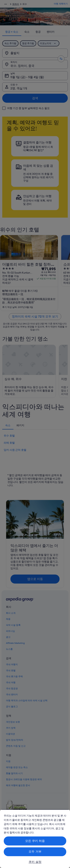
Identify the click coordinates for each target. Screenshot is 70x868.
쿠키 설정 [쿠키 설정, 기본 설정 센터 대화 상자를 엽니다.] (35, 862)
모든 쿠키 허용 (35, 841)
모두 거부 (35, 852)
